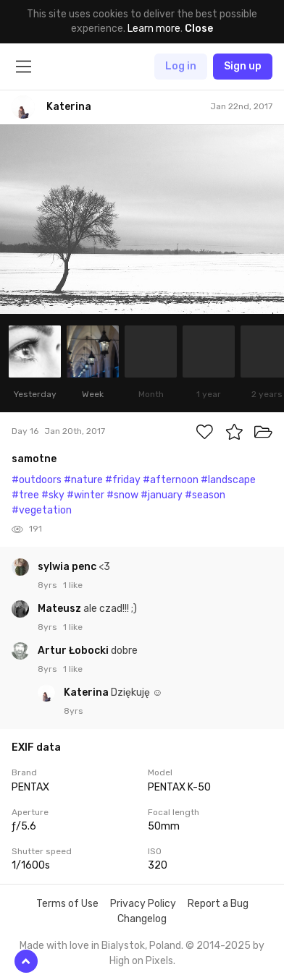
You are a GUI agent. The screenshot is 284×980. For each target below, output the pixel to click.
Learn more (154, 29)
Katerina (87, 693)
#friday (123, 480)
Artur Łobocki (74, 651)
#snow (122, 495)
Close (199, 29)
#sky (53, 495)
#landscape (228, 480)
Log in (181, 66)
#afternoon (171, 480)
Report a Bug (218, 904)
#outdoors (37, 480)
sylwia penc (68, 567)
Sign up (243, 66)
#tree (25, 495)
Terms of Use (67, 904)
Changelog (142, 919)
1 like (73, 585)
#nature (83, 480)
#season (205, 495)
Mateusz (60, 609)
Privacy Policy (143, 904)
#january (162, 495)
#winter (85, 495)
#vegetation (42, 510)
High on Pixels (141, 961)
